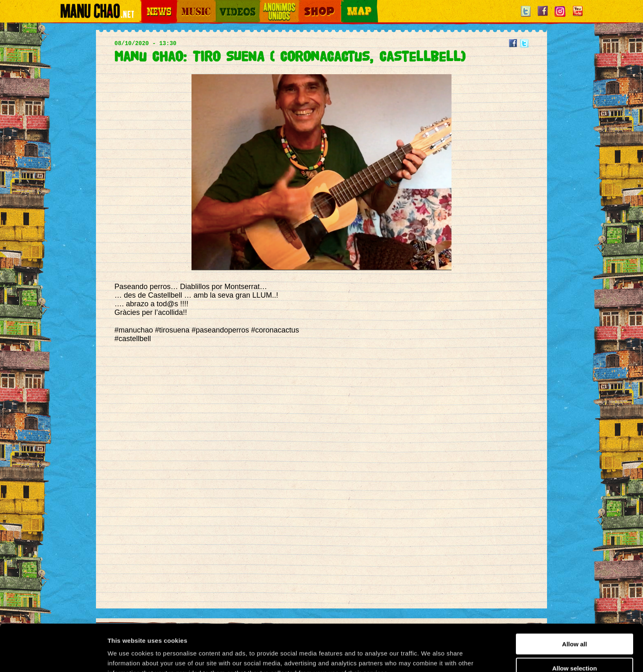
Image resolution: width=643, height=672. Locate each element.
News (147, 5)
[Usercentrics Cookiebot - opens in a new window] (53, 656)
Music (183, 5)
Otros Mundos (274, 5)
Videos (223, 5)
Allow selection (574, 624)
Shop (304, 5)
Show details (430, 656)
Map (346, 5)
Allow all (575, 600)
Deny (575, 648)
